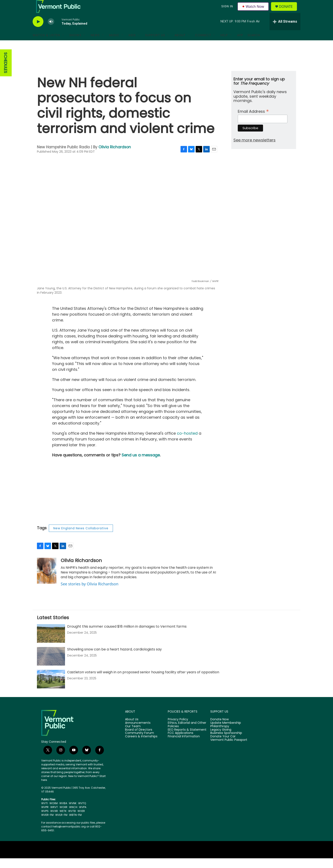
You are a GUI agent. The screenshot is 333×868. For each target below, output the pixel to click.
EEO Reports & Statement (187, 740)
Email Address (253, 121)
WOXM (54, 813)
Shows (75, 45)
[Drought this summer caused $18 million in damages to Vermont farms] (51, 643)
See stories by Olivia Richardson (90, 594)
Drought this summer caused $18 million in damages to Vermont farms (127, 636)
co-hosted (187, 443)
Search (254, 45)
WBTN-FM (75, 825)
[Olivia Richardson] (47, 580)
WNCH (73, 817)
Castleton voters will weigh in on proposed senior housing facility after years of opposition (143, 682)
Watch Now (254, 11)
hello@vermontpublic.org (69, 836)
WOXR (63, 817)
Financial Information (184, 746)
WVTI (44, 813)
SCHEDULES (6, 73)
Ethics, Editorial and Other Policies (187, 734)
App (240, 45)
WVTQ (82, 813)
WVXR (54, 821)
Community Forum (140, 743)
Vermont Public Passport (229, 750)
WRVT (54, 817)
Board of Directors (139, 740)
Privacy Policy (178, 729)
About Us (132, 729)
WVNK (73, 813)
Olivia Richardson (115, 157)
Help (224, 45)
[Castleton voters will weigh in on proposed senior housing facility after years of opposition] (51, 689)
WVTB (72, 821)
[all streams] (285, 31)
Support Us (155, 45)
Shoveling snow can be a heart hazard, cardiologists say (114, 659)
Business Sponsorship (226, 743)
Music (114, 45)
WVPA (83, 817)
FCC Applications (181, 743)
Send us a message (141, 465)
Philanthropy (220, 736)
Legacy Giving (221, 740)
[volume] (51, 31)
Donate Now (220, 729)
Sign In (227, 11)
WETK (63, 821)
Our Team (133, 736)
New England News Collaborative (81, 538)
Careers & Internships (141, 746)
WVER (81, 821)
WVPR (45, 817)
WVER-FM (47, 825)
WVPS (45, 821)
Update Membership (226, 733)
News (95, 45)
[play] (38, 31)
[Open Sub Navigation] (63, 45)
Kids (132, 45)
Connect (203, 45)
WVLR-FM (61, 825)
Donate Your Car (223, 746)
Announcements (138, 733)
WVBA (63, 813)
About (180, 45)
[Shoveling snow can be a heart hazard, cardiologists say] (51, 666)
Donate (288, 11)
